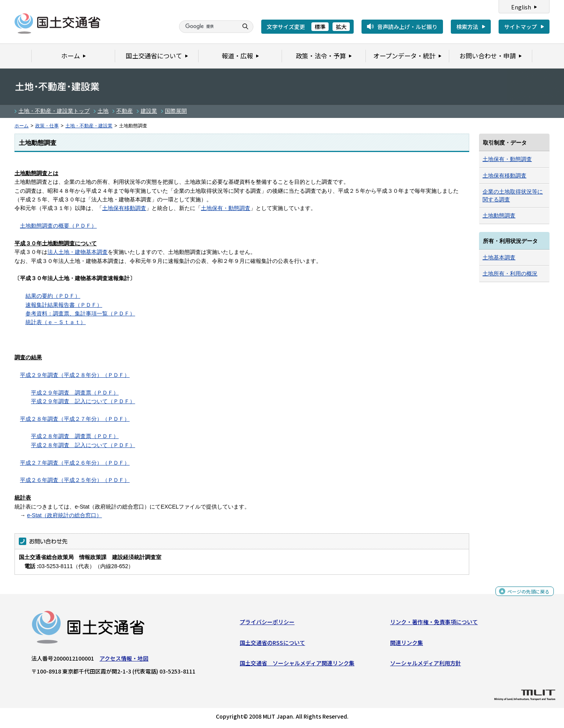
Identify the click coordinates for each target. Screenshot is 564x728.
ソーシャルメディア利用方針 (426, 665)
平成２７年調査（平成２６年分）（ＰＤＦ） (75, 463)
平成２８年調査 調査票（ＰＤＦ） (75, 436)
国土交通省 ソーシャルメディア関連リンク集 (297, 665)
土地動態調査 (499, 216)
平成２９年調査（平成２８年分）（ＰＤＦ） (75, 375)
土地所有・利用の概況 (510, 273)
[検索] (208, 27)
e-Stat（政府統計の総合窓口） (64, 515)
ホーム (22, 126)
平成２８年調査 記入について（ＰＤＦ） (83, 445)
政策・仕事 (47, 126)
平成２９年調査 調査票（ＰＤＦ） (75, 393)
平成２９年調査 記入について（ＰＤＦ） (83, 401)
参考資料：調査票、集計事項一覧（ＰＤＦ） (80, 313)
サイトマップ (521, 27)
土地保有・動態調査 (226, 208)
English (521, 7)
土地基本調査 (499, 257)
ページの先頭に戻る (525, 596)
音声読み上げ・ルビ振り (407, 27)
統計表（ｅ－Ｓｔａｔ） (56, 322)
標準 (320, 27)
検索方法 (467, 27)
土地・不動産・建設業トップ (54, 111)
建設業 (149, 111)
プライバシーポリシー (267, 624)
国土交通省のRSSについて (272, 645)
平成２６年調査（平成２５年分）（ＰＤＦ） (75, 480)
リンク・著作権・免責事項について (434, 624)
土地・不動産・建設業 (89, 126)
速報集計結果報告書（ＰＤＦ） (64, 305)
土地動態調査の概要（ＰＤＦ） (58, 226)
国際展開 (176, 111)
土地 (103, 111)
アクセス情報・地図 (124, 660)
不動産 (125, 111)
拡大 (341, 27)
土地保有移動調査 (124, 208)
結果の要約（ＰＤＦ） (53, 296)
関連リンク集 (407, 645)
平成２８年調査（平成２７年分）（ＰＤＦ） (75, 419)
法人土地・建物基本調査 (78, 252)
